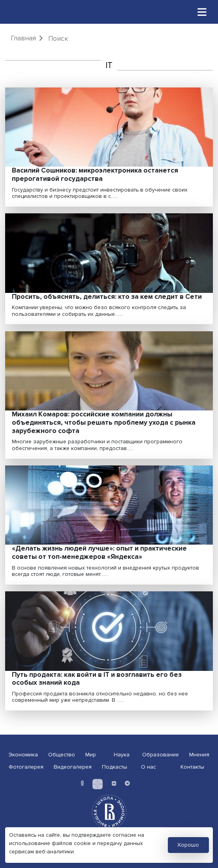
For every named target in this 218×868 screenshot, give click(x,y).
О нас (148, 767)
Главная (23, 38)
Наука (122, 755)
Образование (161, 755)
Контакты (192, 767)
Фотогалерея (26, 767)
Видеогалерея (73, 767)
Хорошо (188, 845)
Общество (62, 755)
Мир (91, 755)
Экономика (23, 755)
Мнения (199, 755)
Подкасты (115, 767)
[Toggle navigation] (202, 12)
